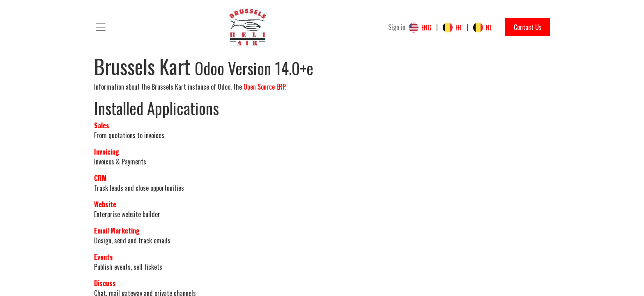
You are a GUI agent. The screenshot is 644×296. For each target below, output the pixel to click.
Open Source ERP (264, 87)
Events (103, 257)
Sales (102, 125)
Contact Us (528, 27)
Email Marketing (117, 231)
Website (105, 204)
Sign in (397, 27)
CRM (100, 178)
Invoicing (107, 152)
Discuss (105, 283)
